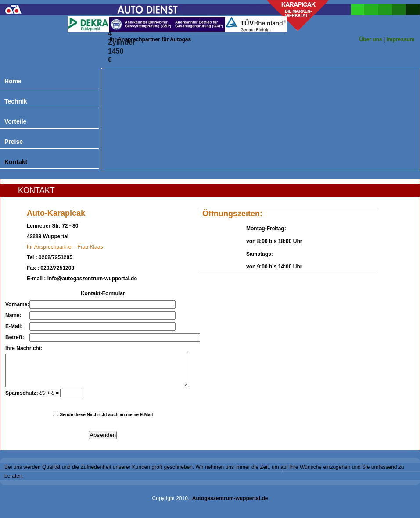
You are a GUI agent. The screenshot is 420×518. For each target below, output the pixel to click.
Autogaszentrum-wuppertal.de (230, 505)
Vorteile (15, 121)
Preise (14, 142)
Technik (16, 101)
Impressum (401, 39)
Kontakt (16, 162)
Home (13, 81)
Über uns (370, 39)
